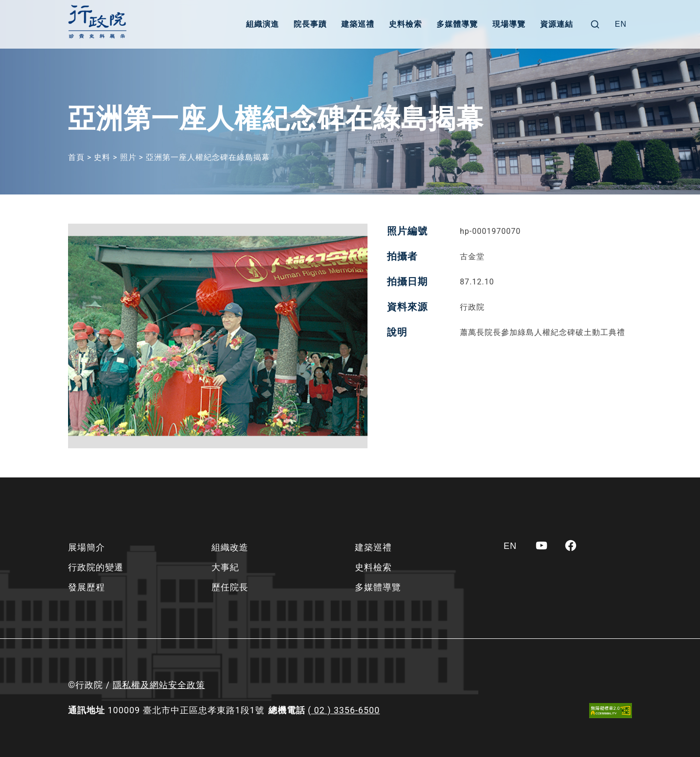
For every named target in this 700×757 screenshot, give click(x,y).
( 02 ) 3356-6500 (344, 710)
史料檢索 (405, 24)
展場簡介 (87, 547)
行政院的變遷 (96, 567)
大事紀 (225, 567)
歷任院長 (230, 587)
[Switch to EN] (621, 24)
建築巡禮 (358, 24)
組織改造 (230, 547)
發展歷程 (87, 587)
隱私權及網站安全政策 (159, 685)
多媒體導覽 (457, 24)
